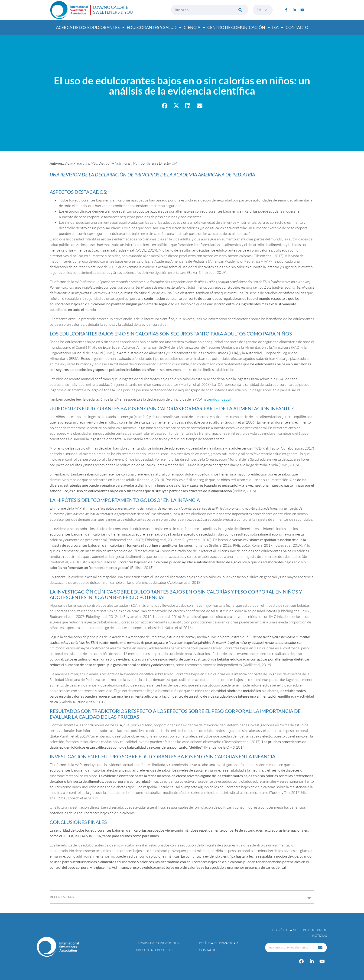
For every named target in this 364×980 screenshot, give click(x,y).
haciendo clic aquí (217, 399)
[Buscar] (241, 10)
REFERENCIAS (62, 897)
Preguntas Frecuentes (156, 950)
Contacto (297, 27)
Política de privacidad (219, 943)
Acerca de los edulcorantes (90, 27)
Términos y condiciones (157, 943)
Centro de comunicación (239, 27)
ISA (278, 27)
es (262, 10)
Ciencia (194, 27)
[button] (165, 106)
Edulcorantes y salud (154, 27)
